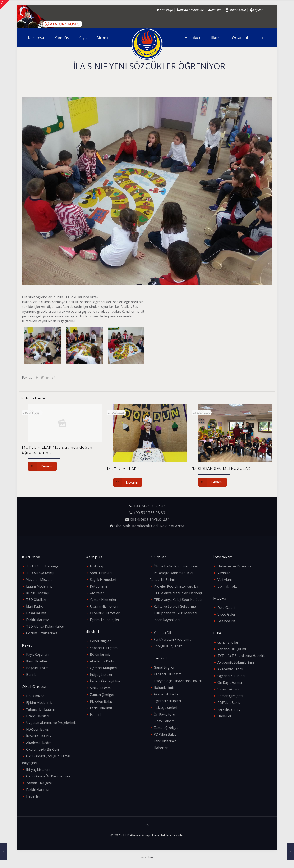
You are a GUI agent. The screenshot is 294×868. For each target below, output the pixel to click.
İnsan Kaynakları (167, 620)
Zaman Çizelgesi (39, 783)
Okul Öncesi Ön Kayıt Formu (48, 776)
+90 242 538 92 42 (149, 506)
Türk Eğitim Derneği (42, 566)
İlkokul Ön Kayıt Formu (108, 681)
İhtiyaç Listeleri (38, 769)
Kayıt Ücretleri (37, 661)
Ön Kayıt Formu (230, 682)
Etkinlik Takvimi (230, 586)
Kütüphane (99, 586)
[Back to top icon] (147, 825)
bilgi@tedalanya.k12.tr (149, 519)
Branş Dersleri (38, 716)
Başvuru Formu (38, 668)
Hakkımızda (35, 696)
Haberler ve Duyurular (235, 566)
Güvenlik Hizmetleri (105, 613)
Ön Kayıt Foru (164, 714)
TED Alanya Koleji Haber (45, 626)
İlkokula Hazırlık (39, 736)
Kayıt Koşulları (37, 654)
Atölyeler (97, 593)
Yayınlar (224, 573)
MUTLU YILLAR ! (123, 469)
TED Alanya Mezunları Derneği (178, 593)
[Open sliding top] (5, 5)
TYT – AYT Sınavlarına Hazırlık (241, 656)
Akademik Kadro (39, 743)
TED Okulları (36, 600)
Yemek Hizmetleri (104, 600)
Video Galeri (227, 614)
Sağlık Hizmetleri (103, 580)
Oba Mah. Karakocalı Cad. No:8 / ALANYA (149, 526)
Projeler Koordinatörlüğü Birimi (178, 586)
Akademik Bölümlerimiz (236, 662)
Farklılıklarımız (37, 620)
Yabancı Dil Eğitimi (40, 709)
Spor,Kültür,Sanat (168, 646)
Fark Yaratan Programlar (173, 639)
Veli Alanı (225, 580)
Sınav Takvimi (101, 688)
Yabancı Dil (162, 633)
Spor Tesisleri (101, 573)
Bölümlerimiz (100, 654)
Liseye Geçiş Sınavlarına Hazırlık (179, 681)
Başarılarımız (36, 613)
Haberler (33, 796)
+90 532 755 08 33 (149, 513)
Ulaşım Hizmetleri (104, 606)
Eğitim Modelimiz (39, 586)
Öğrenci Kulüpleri (104, 668)
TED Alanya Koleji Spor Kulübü (178, 600)
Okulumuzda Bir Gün (42, 749)
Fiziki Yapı (98, 566)
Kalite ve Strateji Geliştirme (175, 606)
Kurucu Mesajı (37, 593)
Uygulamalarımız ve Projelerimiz (51, 723)
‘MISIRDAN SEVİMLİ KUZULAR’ (222, 469)
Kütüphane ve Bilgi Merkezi (175, 613)
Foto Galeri (226, 608)
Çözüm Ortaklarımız (42, 633)
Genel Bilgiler (100, 641)
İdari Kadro (35, 606)
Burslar (32, 675)
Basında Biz (227, 621)
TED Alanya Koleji (40, 573)
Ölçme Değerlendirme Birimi (176, 566)
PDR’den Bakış (37, 729)
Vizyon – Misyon (39, 580)
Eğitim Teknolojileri (105, 620)
